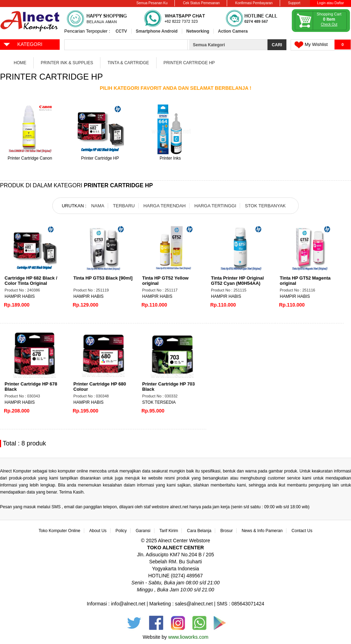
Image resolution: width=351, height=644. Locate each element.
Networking (198, 31)
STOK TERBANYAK (265, 206)
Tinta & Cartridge (128, 63)
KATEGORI (23, 44)
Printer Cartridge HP (189, 63)
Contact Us (302, 531)
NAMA (98, 206)
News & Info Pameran (262, 531)
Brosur (227, 531)
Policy (121, 531)
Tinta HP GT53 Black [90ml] (103, 278)
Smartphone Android (157, 31)
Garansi (143, 531)
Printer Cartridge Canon (30, 158)
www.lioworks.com (188, 637)
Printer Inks (170, 158)
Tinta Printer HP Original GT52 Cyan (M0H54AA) (237, 281)
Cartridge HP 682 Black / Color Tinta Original (31, 281)
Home (20, 63)
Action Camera (233, 31)
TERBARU (124, 206)
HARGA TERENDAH (165, 206)
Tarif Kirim (169, 531)
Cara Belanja (199, 531)
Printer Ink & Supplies (67, 63)
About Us (98, 531)
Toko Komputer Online (59, 531)
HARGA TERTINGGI (215, 206)
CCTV (121, 31)
